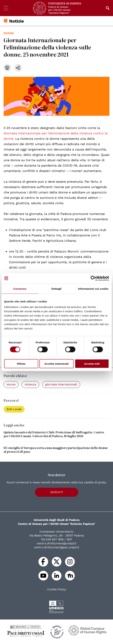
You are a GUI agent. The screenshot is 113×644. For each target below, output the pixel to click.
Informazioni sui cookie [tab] (93, 289)
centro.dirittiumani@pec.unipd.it (57, 547)
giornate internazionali (61, 384)
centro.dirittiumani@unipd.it (57, 543)
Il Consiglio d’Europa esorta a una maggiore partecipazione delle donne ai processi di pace (56, 450)
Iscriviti (57, 492)
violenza (30, 384)
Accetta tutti (92, 364)
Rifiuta (21, 364)
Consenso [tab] (20, 289)
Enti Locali (14, 409)
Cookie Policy (57, 589)
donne (9, 33)
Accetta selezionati (56, 364)
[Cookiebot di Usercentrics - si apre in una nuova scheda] (93, 278)
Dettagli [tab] (57, 289)
